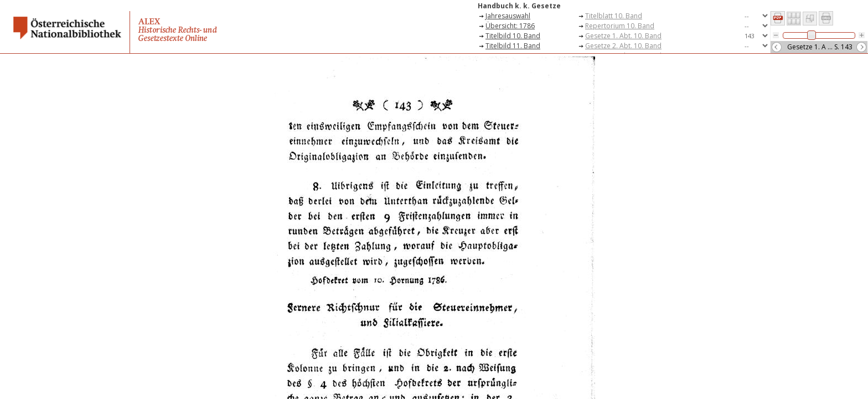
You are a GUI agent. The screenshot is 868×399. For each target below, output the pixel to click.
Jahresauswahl (508, 16)
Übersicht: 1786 (510, 26)
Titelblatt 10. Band (614, 16)
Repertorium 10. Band (620, 26)
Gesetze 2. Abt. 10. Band (623, 46)
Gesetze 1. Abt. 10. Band (623, 36)
